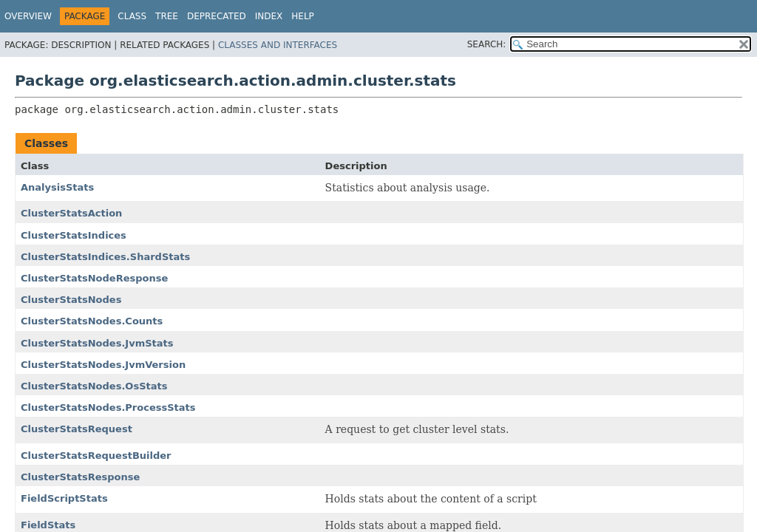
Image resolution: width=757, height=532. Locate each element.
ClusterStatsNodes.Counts (92, 321)
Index (269, 16)
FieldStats (48, 525)
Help (303, 16)
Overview (28, 16)
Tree (167, 16)
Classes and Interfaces (278, 45)
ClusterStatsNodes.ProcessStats (108, 407)
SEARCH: (487, 44)
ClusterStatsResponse (80, 477)
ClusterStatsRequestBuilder (96, 456)
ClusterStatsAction (71, 213)
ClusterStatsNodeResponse (94, 278)
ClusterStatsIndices (74, 235)
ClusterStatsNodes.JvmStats (97, 343)
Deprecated (217, 16)
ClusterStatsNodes (71, 300)
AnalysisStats (57, 187)
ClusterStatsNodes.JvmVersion (103, 365)
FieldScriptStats (64, 498)
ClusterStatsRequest (77, 429)
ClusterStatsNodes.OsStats (94, 386)
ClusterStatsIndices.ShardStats (105, 257)
